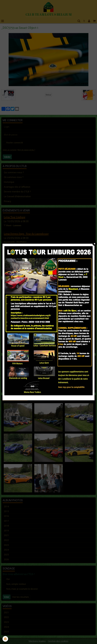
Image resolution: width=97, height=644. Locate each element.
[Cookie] (5, 639)
